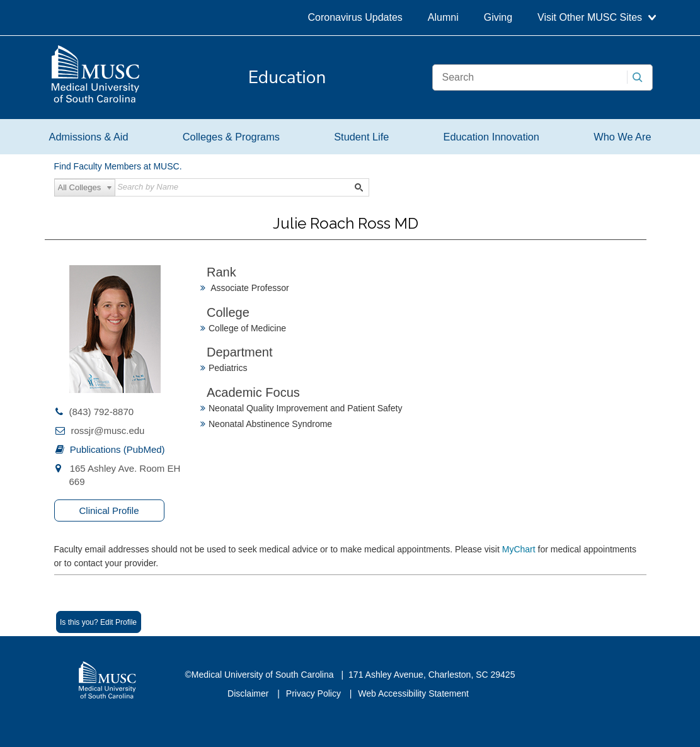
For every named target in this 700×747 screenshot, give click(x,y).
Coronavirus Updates (355, 17)
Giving (498, 17)
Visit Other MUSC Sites (596, 17)
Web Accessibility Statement (413, 693)
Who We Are (622, 137)
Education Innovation (491, 137)
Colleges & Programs (231, 137)
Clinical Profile (109, 510)
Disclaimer (249, 693)
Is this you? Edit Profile (98, 622)
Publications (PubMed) (118, 449)
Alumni (443, 17)
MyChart (520, 549)
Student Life (361, 137)
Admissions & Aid (89, 137)
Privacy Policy (315, 693)
